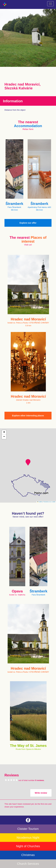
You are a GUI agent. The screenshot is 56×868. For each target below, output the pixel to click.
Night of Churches (28, 846)
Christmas (28, 855)
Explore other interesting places (28, 416)
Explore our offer (28, 223)
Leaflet (40, 502)
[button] (28, 462)
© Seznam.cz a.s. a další (49, 502)
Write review (41, 793)
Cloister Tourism (28, 829)
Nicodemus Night (28, 838)
